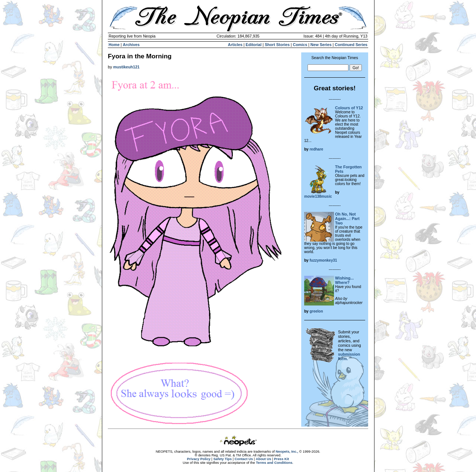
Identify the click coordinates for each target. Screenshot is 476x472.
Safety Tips (223, 459)
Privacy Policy (199, 459)
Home (114, 45)
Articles (235, 45)
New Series (321, 45)
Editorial (254, 45)
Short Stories (277, 45)
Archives (131, 45)
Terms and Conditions (274, 463)
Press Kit (282, 459)
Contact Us (244, 459)
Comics (300, 45)
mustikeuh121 (126, 67)
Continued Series (351, 45)
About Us (263, 459)
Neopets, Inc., (287, 452)
